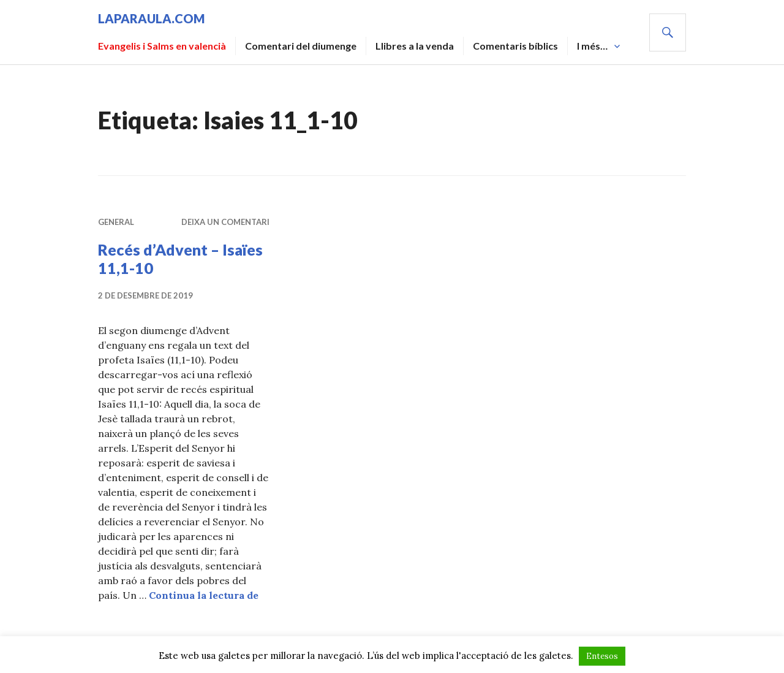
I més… (592, 46)
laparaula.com (151, 18)
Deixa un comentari (225, 222)
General (116, 222)
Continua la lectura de (204, 595)
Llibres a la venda (415, 46)
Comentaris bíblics (515, 46)
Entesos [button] (602, 656)
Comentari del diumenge (301, 46)
